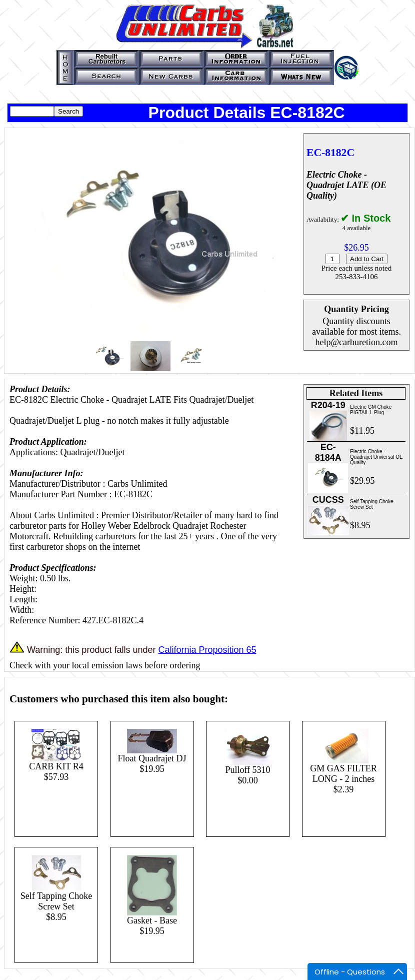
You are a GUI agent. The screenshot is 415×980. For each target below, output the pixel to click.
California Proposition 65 (207, 650)
